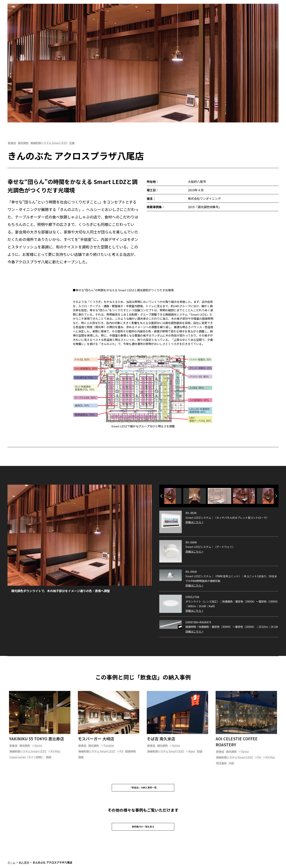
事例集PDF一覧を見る (143, 829)
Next (276, 496)
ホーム (11, 866)
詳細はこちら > (194, 522)
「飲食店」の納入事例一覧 (143, 789)
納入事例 (24, 866)
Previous (161, 496)
